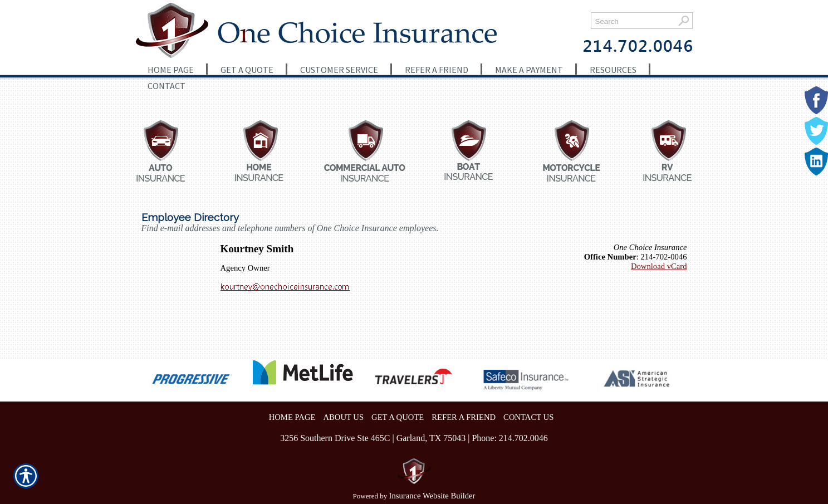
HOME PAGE (292, 417)
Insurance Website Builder (432, 496)
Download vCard (659, 266)
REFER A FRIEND (464, 417)
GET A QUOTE (398, 417)
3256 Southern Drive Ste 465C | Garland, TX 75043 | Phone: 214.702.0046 (414, 438)
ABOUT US (343, 417)
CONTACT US (528, 417)
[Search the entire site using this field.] (633, 21)
